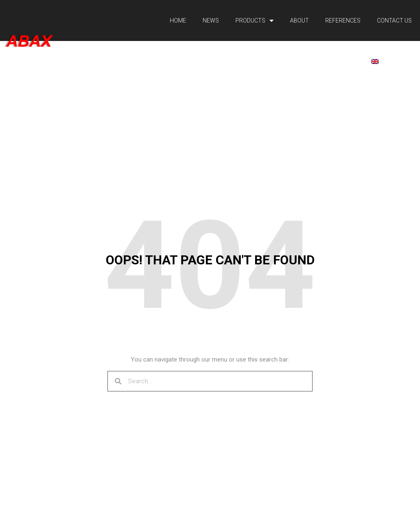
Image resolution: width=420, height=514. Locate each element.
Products (255, 21)
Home (178, 20)
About (299, 20)
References (343, 20)
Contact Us (394, 20)
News (211, 20)
